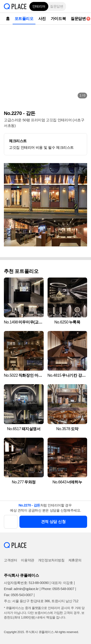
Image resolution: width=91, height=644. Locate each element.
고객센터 (10, 560)
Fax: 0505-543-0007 (18, 595)
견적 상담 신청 (53, 522)
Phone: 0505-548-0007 (58, 589)
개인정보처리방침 (51, 560)
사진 (42, 19)
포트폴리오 (24, 19)
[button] (84, 6)
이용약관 (27, 560)
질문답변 (57, 6)
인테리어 (39, 6)
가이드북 (58, 19)
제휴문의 (75, 560)
